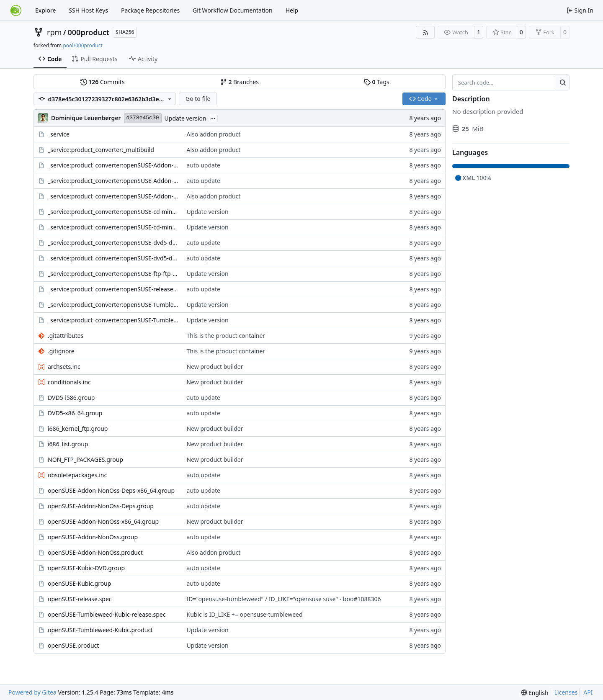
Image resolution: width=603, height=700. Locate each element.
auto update (204, 165)
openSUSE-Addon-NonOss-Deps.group (101, 506)
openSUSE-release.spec (80, 599)
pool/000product (82, 45)
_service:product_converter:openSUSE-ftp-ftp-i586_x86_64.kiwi (113, 274)
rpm (54, 32)
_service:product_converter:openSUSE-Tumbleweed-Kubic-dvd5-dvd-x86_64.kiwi (113, 305)
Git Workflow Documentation (233, 10)
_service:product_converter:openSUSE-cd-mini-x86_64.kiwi (113, 227)
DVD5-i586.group (71, 398)
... (213, 118)
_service (59, 134)
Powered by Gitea (32, 692)
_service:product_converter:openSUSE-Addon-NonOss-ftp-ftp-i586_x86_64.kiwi (113, 181)
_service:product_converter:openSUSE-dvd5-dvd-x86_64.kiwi (113, 258)
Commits (103, 82)
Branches (240, 82)
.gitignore (61, 351)
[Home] (16, 10)
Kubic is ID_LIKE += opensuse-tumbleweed (245, 614)
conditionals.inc (69, 382)
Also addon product (214, 134)
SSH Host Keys (88, 10)
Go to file (198, 99)
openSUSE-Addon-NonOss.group (93, 537)
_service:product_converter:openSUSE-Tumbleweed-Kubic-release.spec (113, 320)
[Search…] (563, 82)
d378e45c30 (143, 118)
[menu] (535, 693)
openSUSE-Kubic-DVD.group (86, 568)
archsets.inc (64, 367)
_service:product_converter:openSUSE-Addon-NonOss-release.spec (113, 196)
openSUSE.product (73, 645)
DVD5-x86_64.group (75, 413)
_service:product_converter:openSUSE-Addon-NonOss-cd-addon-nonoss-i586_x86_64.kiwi (113, 165)
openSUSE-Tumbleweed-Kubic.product (100, 630)
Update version (186, 118)
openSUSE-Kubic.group (79, 583)
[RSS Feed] (425, 32)
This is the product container (226, 336)
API (588, 692)
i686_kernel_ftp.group (78, 428)
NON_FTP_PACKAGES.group (85, 459)
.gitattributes (66, 336)
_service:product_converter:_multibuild (101, 150)
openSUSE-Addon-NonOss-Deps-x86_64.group (111, 490)
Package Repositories (150, 10)
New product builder (215, 367)
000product (89, 32)
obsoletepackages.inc (77, 475)
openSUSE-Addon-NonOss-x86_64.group (103, 521)
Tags (377, 82)
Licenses (566, 692)
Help (292, 10)
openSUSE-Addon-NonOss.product (95, 552)
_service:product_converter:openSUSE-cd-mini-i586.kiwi (113, 212)
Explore (45, 10)
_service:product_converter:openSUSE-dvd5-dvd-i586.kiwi (113, 243)
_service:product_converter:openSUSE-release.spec (113, 289)
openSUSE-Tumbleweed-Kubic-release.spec (107, 614)
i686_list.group (68, 444)
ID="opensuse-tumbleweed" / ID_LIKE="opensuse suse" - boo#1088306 (284, 599)
